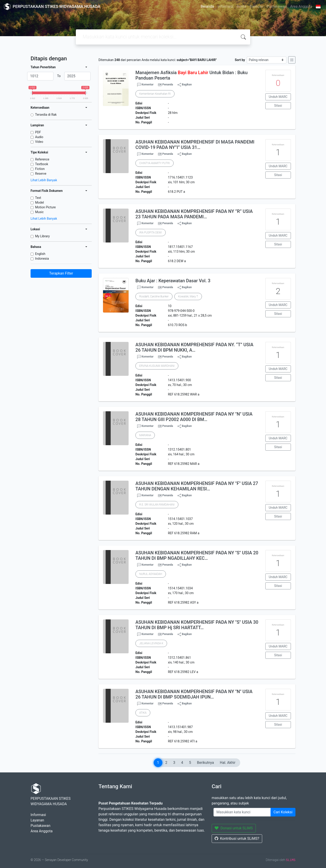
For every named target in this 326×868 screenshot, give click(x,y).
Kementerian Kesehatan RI (155, 94)
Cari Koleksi (283, 812)
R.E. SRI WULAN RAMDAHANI (157, 505)
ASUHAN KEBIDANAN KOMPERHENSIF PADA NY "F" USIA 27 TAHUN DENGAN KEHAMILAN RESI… (197, 486)
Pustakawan (277, 6)
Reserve (41, 174)
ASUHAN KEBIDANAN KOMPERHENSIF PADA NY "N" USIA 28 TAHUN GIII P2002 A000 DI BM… (194, 417)
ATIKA (143, 713)
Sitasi (278, 106)
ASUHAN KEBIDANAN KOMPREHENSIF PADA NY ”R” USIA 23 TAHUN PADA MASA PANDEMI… (194, 214)
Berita (241, 6)
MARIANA (145, 435)
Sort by (240, 60)
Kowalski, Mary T (188, 296)
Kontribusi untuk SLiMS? (237, 839)
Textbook (42, 164)
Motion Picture (45, 207)
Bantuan (256, 6)
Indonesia (42, 259)
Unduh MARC (278, 97)
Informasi (225, 6)
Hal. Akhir (228, 763)
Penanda (168, 85)
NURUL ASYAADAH (151, 574)
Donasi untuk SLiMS (234, 828)
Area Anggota (301, 6)
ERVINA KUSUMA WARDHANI (157, 366)
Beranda (207, 6)
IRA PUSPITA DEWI (150, 233)
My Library (42, 236)
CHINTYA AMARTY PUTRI (155, 163)
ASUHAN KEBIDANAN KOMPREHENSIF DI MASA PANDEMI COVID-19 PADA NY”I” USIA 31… (195, 145)
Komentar (145, 85)
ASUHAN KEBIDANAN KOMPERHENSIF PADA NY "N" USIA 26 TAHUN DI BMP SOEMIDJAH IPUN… (194, 694)
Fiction (40, 169)
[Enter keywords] (242, 812)
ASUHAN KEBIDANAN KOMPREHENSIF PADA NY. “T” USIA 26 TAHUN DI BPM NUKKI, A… (194, 347)
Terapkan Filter (61, 273)
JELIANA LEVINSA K (151, 643)
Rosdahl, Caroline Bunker (154, 296)
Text (38, 198)
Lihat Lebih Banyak (44, 180)
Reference (42, 159)
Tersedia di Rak (46, 115)
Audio (39, 137)
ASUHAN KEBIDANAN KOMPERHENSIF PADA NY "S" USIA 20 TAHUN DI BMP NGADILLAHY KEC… (197, 555)
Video (39, 142)
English (40, 254)
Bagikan (185, 85)
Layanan (37, 820)
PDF (38, 132)
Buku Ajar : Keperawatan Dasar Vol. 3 (173, 281)
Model (40, 202)
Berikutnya (205, 763)
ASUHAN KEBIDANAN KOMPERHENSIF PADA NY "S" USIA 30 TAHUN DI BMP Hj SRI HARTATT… (197, 625)
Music (39, 212)
